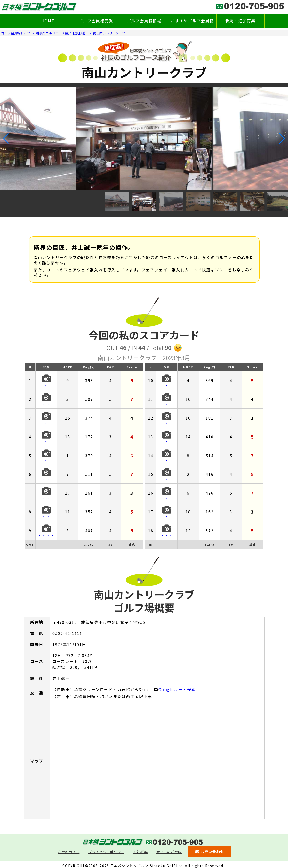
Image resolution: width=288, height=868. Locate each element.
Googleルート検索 (177, 689)
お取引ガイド (69, 852)
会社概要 (141, 852)
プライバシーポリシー (106, 852)
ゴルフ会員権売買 (96, 21)
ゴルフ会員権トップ (16, 33)
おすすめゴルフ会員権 (192, 21)
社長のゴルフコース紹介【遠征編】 (62, 33)
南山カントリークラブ (109, 33)
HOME (48, 21)
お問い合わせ (210, 852)
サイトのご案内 (169, 852)
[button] (6, 139)
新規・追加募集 (240, 21)
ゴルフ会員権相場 (144, 21)
